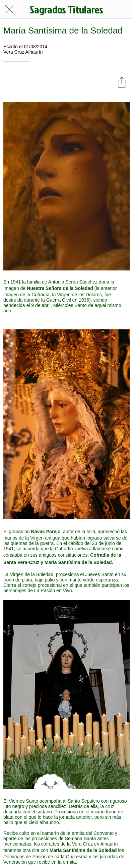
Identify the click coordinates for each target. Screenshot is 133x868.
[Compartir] (122, 82)
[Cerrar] (9, 9)
